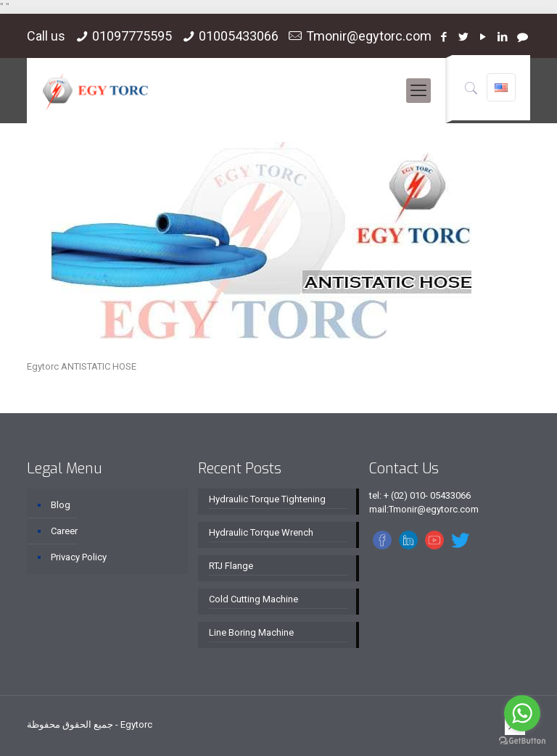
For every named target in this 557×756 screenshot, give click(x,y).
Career (64, 531)
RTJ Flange (231, 566)
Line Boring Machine (251, 632)
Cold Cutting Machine (253, 599)
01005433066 (239, 36)
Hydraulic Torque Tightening (267, 499)
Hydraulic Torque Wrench (261, 532)
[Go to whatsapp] (522, 713)
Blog (61, 505)
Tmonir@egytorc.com (369, 36)
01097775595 (132, 36)
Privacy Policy (79, 557)
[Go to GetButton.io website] (522, 741)
